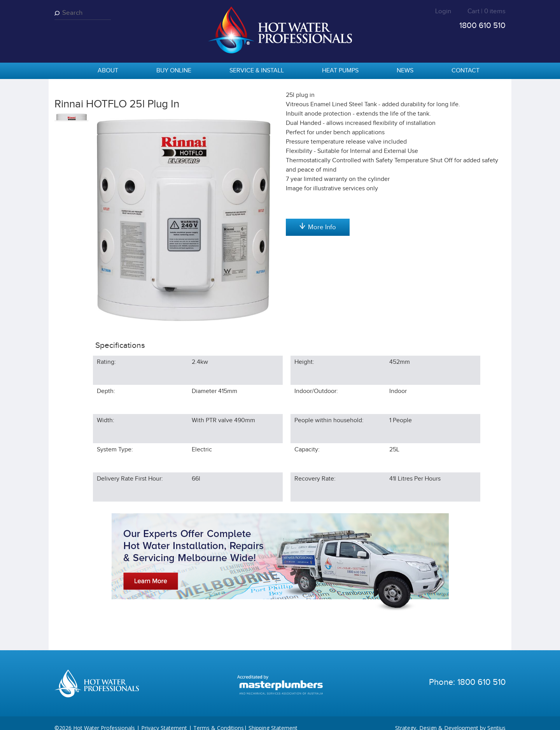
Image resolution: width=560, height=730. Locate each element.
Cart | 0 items (486, 11)
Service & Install (257, 71)
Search (58, 13)
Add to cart (318, 152)
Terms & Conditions (219, 718)
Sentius (496, 718)
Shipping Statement (273, 718)
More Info (318, 309)
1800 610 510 (482, 25)
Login (443, 11)
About (108, 71)
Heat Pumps (340, 71)
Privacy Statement (164, 718)
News (405, 71)
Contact (465, 71)
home (64, 71)
